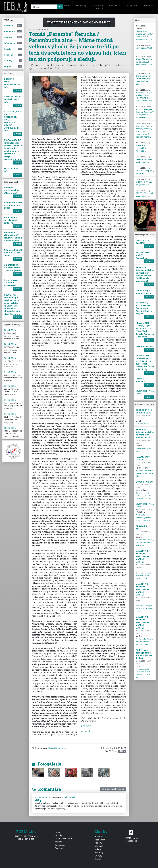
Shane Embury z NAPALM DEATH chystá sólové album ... (143, 79)
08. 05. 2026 (10, 428)
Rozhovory (100, 840)
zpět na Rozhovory (39, 29)
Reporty (98, 843)
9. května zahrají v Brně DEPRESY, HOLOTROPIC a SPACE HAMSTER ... (145, 96)
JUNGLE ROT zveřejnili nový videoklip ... (143, 147)
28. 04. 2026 (10, 344)
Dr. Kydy (98, 856)
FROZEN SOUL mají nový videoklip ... (144, 193)
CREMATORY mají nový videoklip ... (144, 182)
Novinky (81, 5)
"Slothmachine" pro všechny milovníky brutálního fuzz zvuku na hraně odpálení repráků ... (144, 130)
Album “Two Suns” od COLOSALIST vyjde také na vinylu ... (144, 62)
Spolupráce (131, 5)
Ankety (98, 849)
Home (67, 5)
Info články (100, 846)
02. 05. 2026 (10, 386)
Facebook (86, 731)
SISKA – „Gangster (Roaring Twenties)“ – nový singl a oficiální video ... (145, 112)
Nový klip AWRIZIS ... (144, 48)
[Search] (47, 7)
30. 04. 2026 (10, 358)
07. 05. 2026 (10, 400)
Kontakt (114, 5)
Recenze (99, 836)
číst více (18, 90)
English (98, 859)
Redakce (148, 5)
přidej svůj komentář (113, 789)
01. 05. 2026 (10, 372)
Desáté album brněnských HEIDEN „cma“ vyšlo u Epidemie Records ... (145, 33)
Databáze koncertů (98, 7)
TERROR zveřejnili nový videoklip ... (144, 160)
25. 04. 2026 (10, 330)
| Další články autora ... (58, 748)
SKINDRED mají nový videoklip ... (145, 171)
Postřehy (99, 852)
